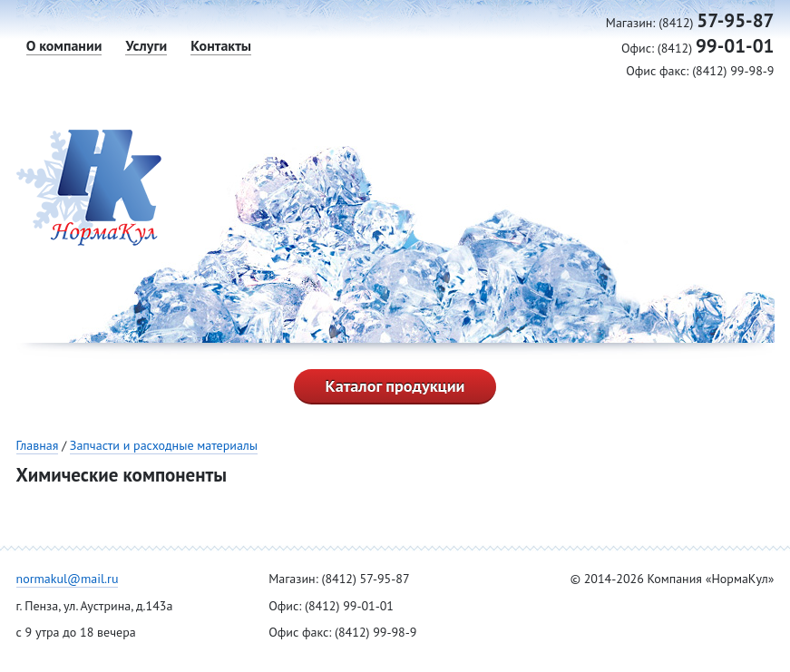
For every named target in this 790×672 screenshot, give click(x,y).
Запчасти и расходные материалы (164, 445)
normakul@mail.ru (68, 579)
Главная (38, 445)
